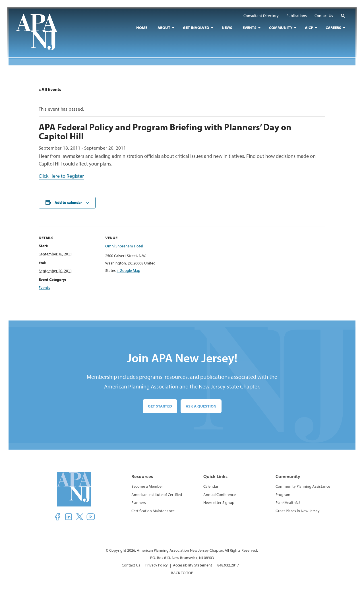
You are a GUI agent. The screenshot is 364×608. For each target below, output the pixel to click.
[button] (342, 17)
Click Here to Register (61, 176)
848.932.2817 (228, 565)
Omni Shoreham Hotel (124, 246)
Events (44, 288)
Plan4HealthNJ (288, 502)
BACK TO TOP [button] (182, 573)
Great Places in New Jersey (298, 511)
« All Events (50, 89)
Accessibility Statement (193, 565)
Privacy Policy (157, 565)
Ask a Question (201, 406)
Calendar (211, 486)
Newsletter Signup (219, 502)
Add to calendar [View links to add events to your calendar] (68, 202)
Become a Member (147, 486)
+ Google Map (128, 270)
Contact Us (131, 565)
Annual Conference (220, 495)
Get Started (160, 406)
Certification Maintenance (153, 511)
